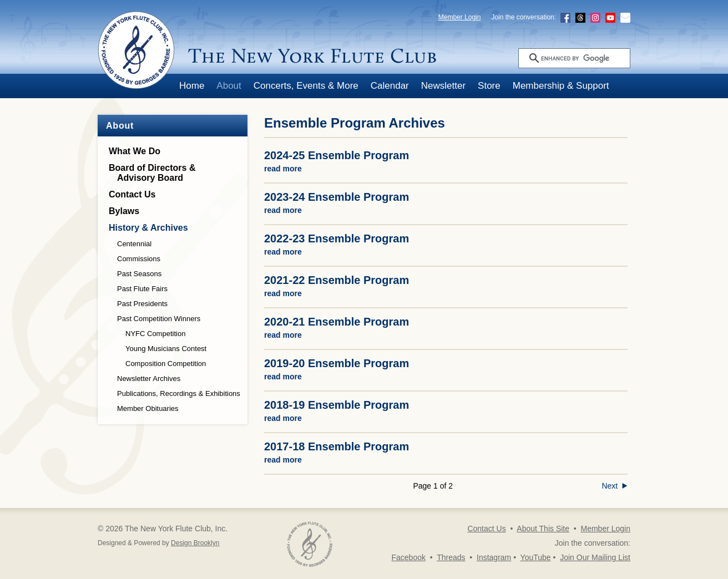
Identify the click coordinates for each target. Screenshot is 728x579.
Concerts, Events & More (306, 86)
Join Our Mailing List (595, 557)
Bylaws (124, 211)
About (229, 86)
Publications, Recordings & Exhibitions (179, 393)
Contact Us (132, 194)
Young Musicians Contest (166, 349)
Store (489, 86)
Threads (451, 557)
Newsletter (443, 86)
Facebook (408, 557)
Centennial (134, 244)
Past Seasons (139, 274)
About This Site (543, 529)
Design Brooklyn (195, 543)
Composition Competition (166, 364)
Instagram (494, 557)
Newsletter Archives (149, 379)
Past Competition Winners (159, 319)
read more (283, 169)
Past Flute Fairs (142, 289)
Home (192, 86)
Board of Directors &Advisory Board (152, 173)
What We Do (135, 151)
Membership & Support (561, 86)
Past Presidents (142, 304)
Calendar (390, 86)
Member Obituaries (148, 408)
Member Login (460, 17)
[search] (584, 58)
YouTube (536, 557)
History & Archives (148, 228)
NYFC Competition (155, 334)
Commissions (139, 259)
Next (615, 486)
